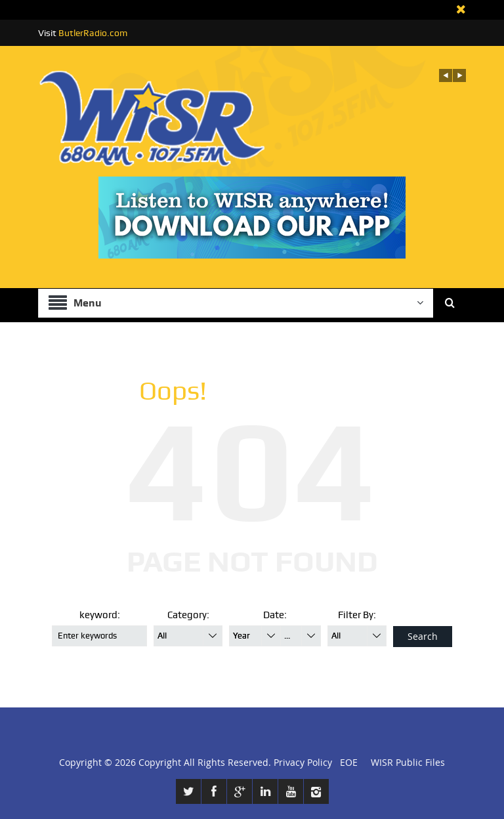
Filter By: (357, 615)
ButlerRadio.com (93, 33)
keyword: (100, 615)
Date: (275, 615)
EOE (346, 762)
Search (423, 636)
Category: (188, 615)
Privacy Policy (303, 762)
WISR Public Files (408, 762)
